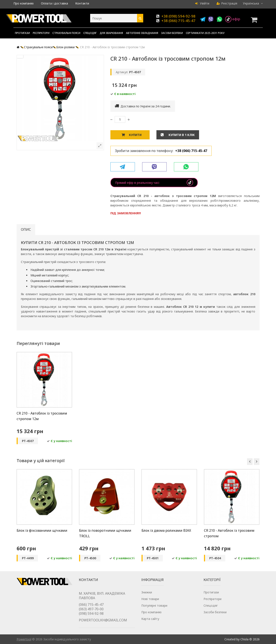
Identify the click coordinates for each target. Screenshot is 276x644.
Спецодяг (90, 33)
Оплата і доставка (54, 3)
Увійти (202, 3)
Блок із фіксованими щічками (42, 530)
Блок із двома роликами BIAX (166, 530)
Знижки (147, 592)
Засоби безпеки (172, 33)
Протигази (22, 33)
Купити (135, 135)
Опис (26, 229)
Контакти (82, 3)
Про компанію (24, 3)
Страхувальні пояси (66, 33)
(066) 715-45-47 (91, 605)
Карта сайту (150, 619)
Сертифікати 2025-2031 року (205, 33)
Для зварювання (111, 33)
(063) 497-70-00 (91, 609)
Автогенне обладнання (142, 33)
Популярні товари (154, 605)
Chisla (244, 639)
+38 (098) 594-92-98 (178, 16)
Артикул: (122, 72)
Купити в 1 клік (181, 135)
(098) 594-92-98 (91, 613)
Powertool (24, 639)
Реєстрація (227, 3)
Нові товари (150, 599)
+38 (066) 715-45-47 (178, 21)
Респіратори (41, 33)
